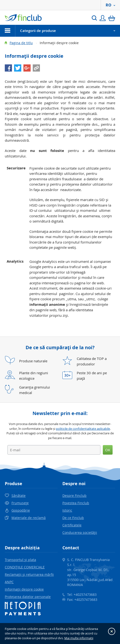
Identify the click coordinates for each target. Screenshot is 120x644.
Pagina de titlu (21, 43)
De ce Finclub (73, 518)
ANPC (9, 582)
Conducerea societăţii (80, 532)
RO (110, 5)
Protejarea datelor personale (28, 597)
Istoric (67, 510)
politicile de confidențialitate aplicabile (83, 429)
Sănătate (19, 496)
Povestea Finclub (76, 503)
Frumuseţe (20, 503)
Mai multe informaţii (79, 638)
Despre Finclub (74, 496)
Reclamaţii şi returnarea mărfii (29, 574)
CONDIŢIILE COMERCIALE (25, 567)
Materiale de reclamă (29, 518)
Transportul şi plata (20, 560)
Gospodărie (21, 510)
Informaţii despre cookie (24, 589)
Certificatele (72, 525)
